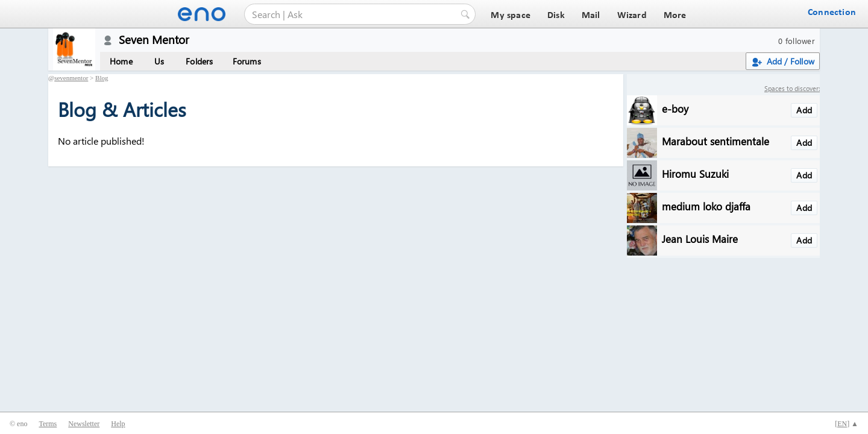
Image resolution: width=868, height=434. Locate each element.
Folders (199, 61)
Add (804, 110)
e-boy (675, 108)
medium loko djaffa (706, 206)
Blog (102, 78)
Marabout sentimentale (715, 141)
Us (159, 61)
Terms (48, 424)
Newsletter (84, 424)
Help (118, 424)
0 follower (797, 41)
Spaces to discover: (792, 88)
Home (121, 61)
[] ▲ (847, 424)
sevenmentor (71, 78)
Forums (247, 61)
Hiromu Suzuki (695, 173)
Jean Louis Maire (700, 238)
